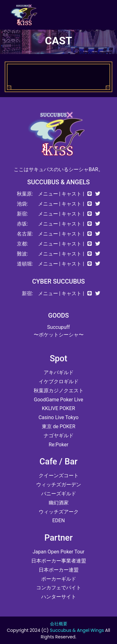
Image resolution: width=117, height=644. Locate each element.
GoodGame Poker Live (59, 400)
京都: (22, 244)
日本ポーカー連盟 (59, 570)
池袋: (22, 204)
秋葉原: (25, 194)
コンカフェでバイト (59, 588)
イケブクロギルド (59, 381)
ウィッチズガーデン (59, 485)
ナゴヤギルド (59, 436)
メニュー (48, 194)
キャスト (71, 194)
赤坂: (22, 224)
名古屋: (25, 234)
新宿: (22, 214)
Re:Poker (58, 445)
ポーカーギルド (59, 579)
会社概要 (59, 624)
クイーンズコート (59, 476)
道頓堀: (25, 264)
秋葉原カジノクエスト (59, 391)
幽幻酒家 (59, 503)
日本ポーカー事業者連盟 (59, 561)
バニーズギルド (59, 494)
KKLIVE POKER (58, 408)
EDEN (58, 520)
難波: (22, 254)
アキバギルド (59, 372)
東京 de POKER (59, 426)
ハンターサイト (59, 597)
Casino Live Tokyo (58, 417)
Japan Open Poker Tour (58, 552)
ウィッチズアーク (59, 512)
